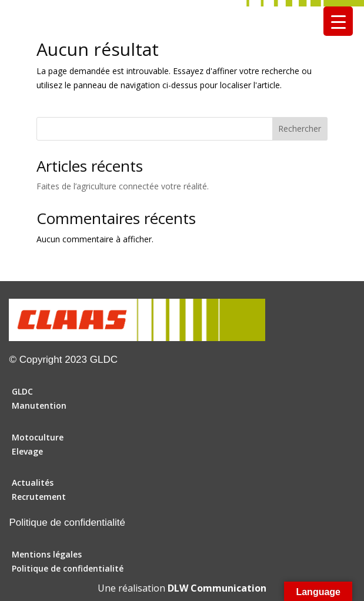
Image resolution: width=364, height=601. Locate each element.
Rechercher (300, 128)
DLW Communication (217, 588)
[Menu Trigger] (338, 21)
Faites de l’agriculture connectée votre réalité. (123, 186)
